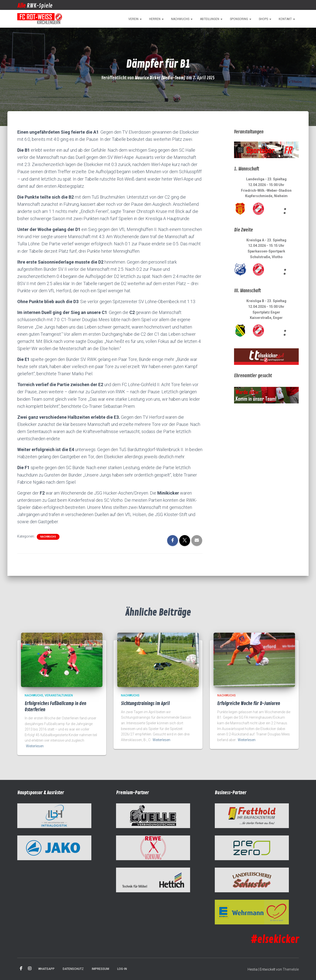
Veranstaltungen (59, 695)
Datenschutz (73, 969)
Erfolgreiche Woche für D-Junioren (249, 704)
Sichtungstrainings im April (145, 704)
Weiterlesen (35, 746)
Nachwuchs (182, 19)
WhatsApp (46, 969)
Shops (265, 19)
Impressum (100, 969)
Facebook (21, 969)
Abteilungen (211, 19)
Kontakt (287, 19)
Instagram (30, 969)
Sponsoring (241, 19)
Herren (156, 19)
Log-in (122, 969)
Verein (135, 19)
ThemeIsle (291, 969)
